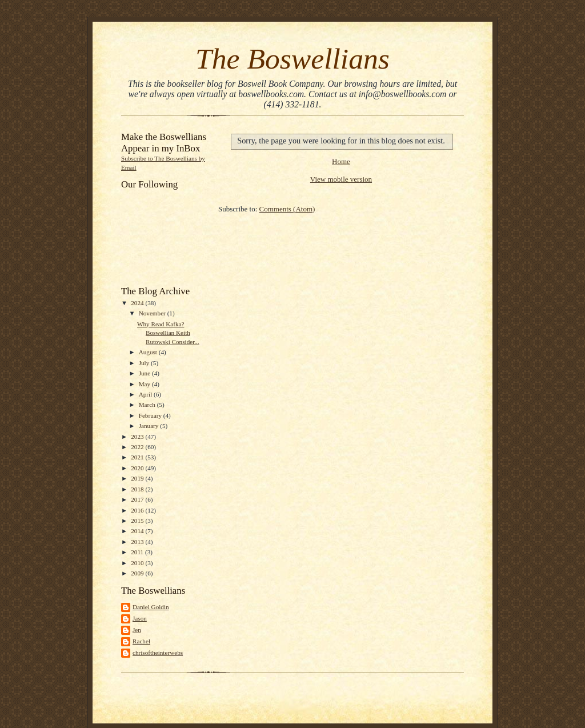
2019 (138, 478)
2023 (138, 437)
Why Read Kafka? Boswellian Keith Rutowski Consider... (168, 333)
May (145, 384)
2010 (138, 563)
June (145, 373)
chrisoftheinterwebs (158, 653)
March (148, 405)
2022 (138, 447)
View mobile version (341, 179)
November (153, 313)
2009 (138, 573)
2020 (138, 468)
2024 (138, 303)
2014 (138, 531)
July (145, 363)
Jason (140, 618)
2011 (138, 552)
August (149, 352)
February (151, 415)
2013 (138, 542)
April (146, 394)
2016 (138, 510)
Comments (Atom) (287, 209)
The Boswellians (292, 59)
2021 (138, 457)
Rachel (141, 641)
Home (341, 161)
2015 (138, 521)
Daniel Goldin (151, 607)
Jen (137, 630)
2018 (138, 489)
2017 (138, 499)
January (150, 426)
